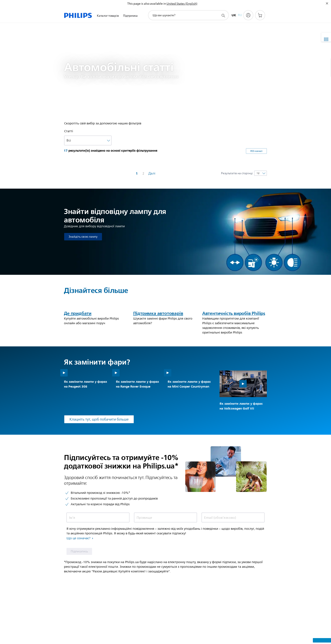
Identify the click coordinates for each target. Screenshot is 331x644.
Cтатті (69, 131)
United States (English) (182, 4)
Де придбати (78, 372)
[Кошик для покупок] (260, 15)
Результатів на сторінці (237, 173)
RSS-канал (256, 151)
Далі (152, 173)
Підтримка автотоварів (158, 372)
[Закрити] (327, 3)
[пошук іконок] (223, 15)
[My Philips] (248, 15)
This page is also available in (147, 4)
